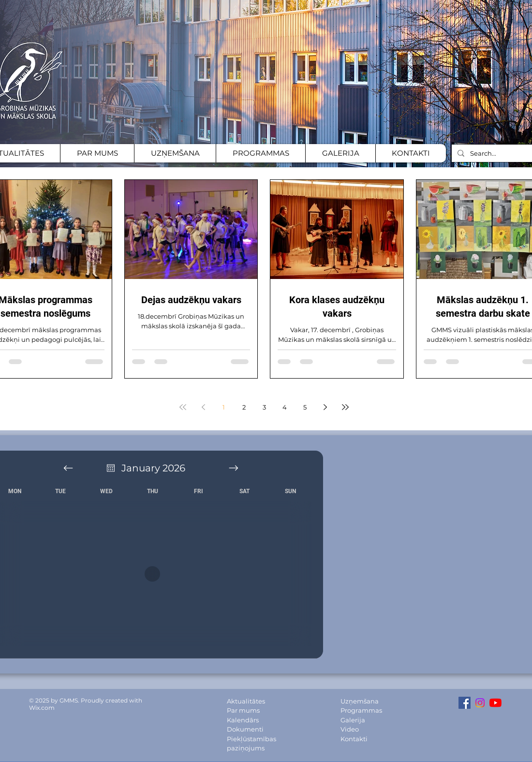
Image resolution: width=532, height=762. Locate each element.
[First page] (183, 407)
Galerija (353, 720)
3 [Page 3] (264, 407)
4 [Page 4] (285, 407)
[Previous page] (203, 407)
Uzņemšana (360, 701)
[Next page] (325, 407)
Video (350, 729)
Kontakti (354, 739)
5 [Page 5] (305, 407)
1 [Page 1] (224, 407)
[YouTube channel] (495, 703)
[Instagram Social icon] (480, 703)
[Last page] (345, 407)
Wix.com (42, 708)
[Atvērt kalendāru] (111, 468)
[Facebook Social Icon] (465, 703)
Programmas (361, 710)
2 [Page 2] (244, 407)
